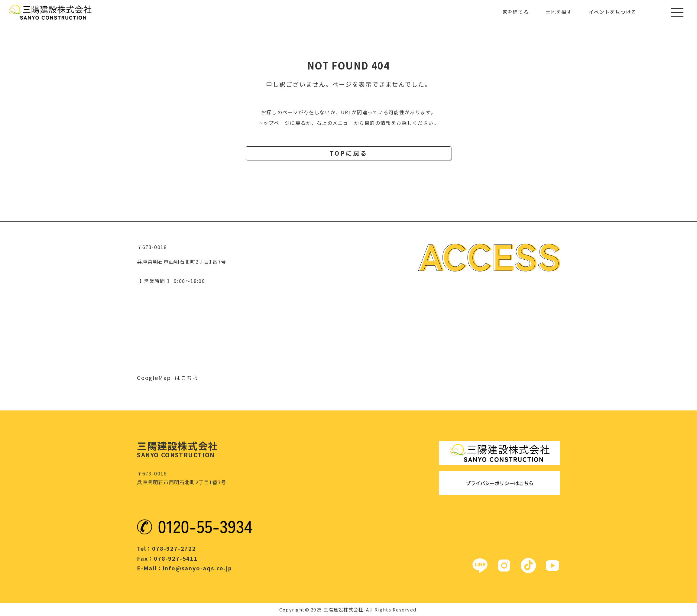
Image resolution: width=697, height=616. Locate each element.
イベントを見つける (613, 12)
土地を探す (559, 12)
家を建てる (516, 12)
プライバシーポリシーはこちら (500, 483)
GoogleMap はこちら (168, 378)
